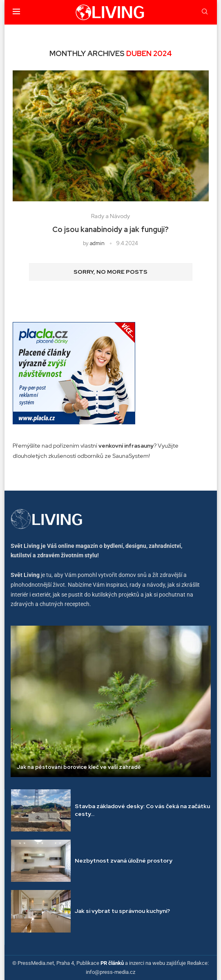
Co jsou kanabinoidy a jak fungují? (110, 229)
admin (97, 243)
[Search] (205, 12)
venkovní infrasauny (126, 446)
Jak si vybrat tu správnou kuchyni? (122, 911)
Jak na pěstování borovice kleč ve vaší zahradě (79, 767)
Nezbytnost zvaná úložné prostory (124, 861)
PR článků (112, 963)
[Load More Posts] (111, 272)
